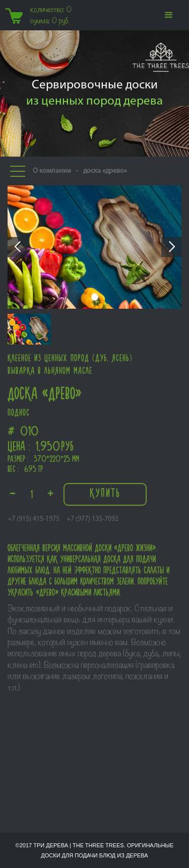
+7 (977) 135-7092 (92, 519)
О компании (52, 171)
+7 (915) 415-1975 (34, 519)
